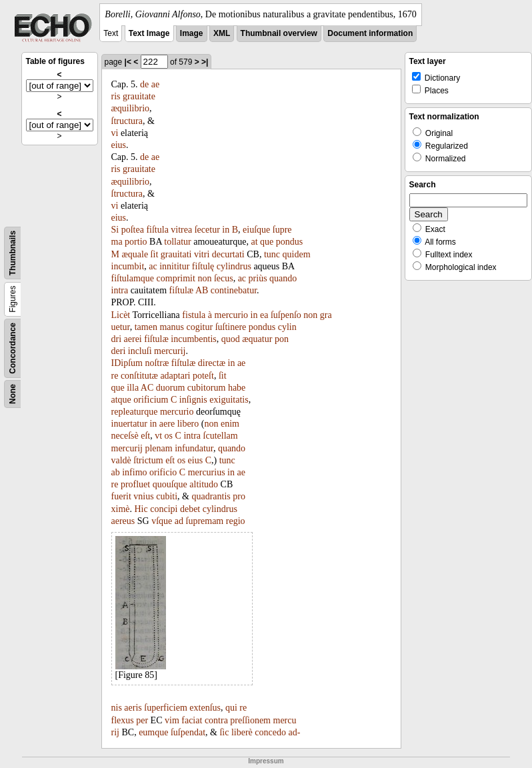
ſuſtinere (231, 327)
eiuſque (256, 230)
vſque (162, 521)
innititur (174, 266)
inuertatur (129, 424)
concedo (270, 732)
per (142, 720)
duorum (171, 388)
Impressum (266, 761)
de (144, 84)
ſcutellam (221, 436)
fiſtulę (203, 266)
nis (117, 708)
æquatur (257, 339)
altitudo (204, 484)
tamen (146, 327)
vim (172, 720)
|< (128, 62)
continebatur (234, 290)
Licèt (121, 315)
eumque (153, 732)
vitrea (181, 230)
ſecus (224, 278)
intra (120, 290)
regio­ (236, 521)
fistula (194, 315)
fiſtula (157, 230)
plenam (158, 448)
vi (115, 133)
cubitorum (207, 388)
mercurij (170, 351)
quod (231, 339)
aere (167, 424)
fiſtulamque (133, 278)
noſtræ (157, 363)
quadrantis (211, 496)
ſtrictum (148, 460)
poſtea (133, 230)
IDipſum (127, 363)
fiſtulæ (182, 290)
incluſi (140, 351)
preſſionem (250, 720)
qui (231, 708)
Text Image (149, 33)
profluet (135, 484)
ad (179, 521)
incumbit (128, 266)
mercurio (232, 315)
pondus (289, 242)
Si (115, 230)
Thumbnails (13, 253)
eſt (145, 436)
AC (147, 388)
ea (264, 315)
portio (136, 242)
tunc (272, 254)
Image (192, 33)
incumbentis (193, 339)
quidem (297, 254)
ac (153, 266)
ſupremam (205, 521)
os (169, 436)
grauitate (139, 96)
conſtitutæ (139, 376)
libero (188, 424)
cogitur (200, 327)
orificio (163, 472)
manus (172, 327)
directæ (212, 363)
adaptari (175, 376)
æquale (135, 254)
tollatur (177, 242)
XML (222, 33)
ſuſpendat (188, 732)
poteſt (203, 376)
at (254, 242)
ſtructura (127, 121)
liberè (242, 732)
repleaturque (135, 412)
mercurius (207, 472)
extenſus (205, 708)
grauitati (176, 254)
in (226, 230)
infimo (134, 472)
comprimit (176, 278)
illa (133, 388)
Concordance (13, 348)
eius (119, 145)
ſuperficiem (166, 708)
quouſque (170, 484)
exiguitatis (229, 400)
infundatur (194, 448)
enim (230, 424)
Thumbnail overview (279, 33)
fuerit (121, 496)
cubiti (167, 496)
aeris (133, 708)
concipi (164, 509)
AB (202, 290)
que (267, 242)
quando (283, 278)
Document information (370, 33)
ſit (155, 254)
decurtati (228, 254)
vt (158, 436)
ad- (295, 732)
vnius (143, 496)
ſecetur (207, 230)
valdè (121, 460)
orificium (151, 400)
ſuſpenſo (286, 315)
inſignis (193, 400)
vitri (202, 254)
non (204, 278)
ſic (224, 732)
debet (190, 509)
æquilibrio (131, 108)
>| (205, 62)
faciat (192, 720)
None (13, 394)
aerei (133, 339)
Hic (141, 509)
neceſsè (125, 436)
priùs (258, 278)
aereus (123, 521)
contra (216, 720)
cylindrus (234, 266)
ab (116, 472)
